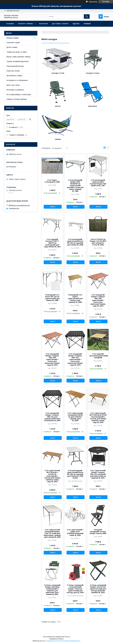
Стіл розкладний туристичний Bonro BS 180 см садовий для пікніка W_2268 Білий (75, 474)
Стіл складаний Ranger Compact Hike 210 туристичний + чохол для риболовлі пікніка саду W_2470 (75, 359)
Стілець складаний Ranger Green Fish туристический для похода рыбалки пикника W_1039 (98, 589)
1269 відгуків (93, 2)
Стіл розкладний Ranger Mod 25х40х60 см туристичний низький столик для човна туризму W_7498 (75, 186)
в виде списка (108, 148)
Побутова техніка (13, 71)
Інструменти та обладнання (17, 80)
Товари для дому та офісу (17, 52)
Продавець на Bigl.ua (56, 639)
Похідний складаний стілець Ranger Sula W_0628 (98, 532)
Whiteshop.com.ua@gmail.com (19, 205)
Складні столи (58, 73)
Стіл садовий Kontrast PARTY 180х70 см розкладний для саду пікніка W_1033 (52, 243)
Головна (10, 24)
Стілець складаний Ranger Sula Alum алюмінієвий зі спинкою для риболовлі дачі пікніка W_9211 (52, 590)
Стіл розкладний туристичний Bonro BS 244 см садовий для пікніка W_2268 (75, 242)
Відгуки (76, 24)
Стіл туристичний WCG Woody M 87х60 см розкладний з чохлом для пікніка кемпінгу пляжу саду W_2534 (98, 418)
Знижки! (87, 24)
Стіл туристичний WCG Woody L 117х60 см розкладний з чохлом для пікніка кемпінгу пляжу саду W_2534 (52, 476)
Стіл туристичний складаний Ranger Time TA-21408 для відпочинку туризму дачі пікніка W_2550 (52, 533)
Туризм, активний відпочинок (18, 61)
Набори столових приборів (17, 99)
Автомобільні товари (14, 76)
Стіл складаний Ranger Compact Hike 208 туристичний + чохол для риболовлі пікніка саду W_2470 (98, 300)
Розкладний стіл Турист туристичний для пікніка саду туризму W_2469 (75, 298)
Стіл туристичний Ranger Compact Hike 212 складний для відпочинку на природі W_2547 (98, 474)
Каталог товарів (25, 24)
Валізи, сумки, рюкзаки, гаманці (18, 57)
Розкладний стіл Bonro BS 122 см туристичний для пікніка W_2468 (52, 298)
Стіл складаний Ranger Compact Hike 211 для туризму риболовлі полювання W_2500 (52, 417)
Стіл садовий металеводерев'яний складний (98, 356)
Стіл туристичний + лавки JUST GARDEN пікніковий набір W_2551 (75, 532)
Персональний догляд (15, 66)
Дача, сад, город (13, 85)
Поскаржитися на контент (54, 641)
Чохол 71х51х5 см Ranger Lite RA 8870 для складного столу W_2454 (98, 242)
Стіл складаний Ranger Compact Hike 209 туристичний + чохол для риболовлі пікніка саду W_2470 (52, 359)
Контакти (43, 24)
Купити (53, 207)
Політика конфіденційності (72, 641)
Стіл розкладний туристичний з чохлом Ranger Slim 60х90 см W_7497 (98, 183)
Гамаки (58, 139)
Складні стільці (93, 73)
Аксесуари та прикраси (15, 90)
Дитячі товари (12, 47)
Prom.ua (67, 637)
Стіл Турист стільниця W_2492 (52, 181)
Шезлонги (93, 106)
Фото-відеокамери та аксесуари (19, 94)
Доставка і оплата (60, 24)
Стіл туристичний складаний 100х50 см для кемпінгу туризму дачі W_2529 (75, 417)
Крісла (58, 106)
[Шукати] (87, 16)
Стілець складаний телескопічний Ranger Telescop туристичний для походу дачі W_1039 (75, 589)
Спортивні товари (13, 43)
